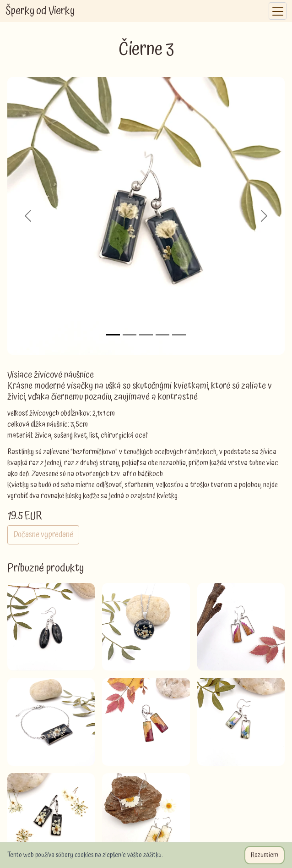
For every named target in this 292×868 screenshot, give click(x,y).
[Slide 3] (146, 335)
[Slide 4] (162, 335)
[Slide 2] (130, 335)
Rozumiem (265, 855)
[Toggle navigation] (278, 11)
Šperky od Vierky (40, 11)
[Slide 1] (113, 335)
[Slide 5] (179, 335)
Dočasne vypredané (43, 535)
